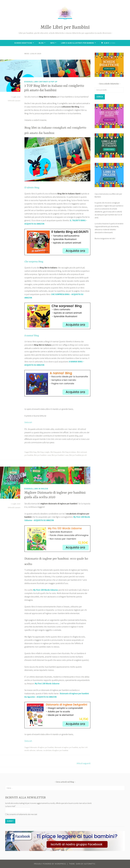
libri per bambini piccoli (78, 455)
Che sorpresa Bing (34, 262)
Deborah (28, 422)
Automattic (90, 864)
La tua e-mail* (10, 806)
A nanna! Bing (32, 336)
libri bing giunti (56, 452)
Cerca (100, 97)
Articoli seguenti (84, 763)
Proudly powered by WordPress (50, 864)
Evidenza (28, 82)
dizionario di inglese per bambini (42, 747)
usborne (39, 750)
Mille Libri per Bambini (65, 27)
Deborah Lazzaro (14, 101)
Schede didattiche (23, 43)
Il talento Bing (32, 188)
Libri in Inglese (41, 489)
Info (53, 43)
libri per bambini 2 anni (42, 455)
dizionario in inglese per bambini (66, 747)
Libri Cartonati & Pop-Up (45, 82)
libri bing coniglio (43, 452)
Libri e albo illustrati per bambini (78, 43)
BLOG (41, 43)
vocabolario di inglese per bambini (56, 750)
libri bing (33, 452)
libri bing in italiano (69, 452)
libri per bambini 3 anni (60, 455)
